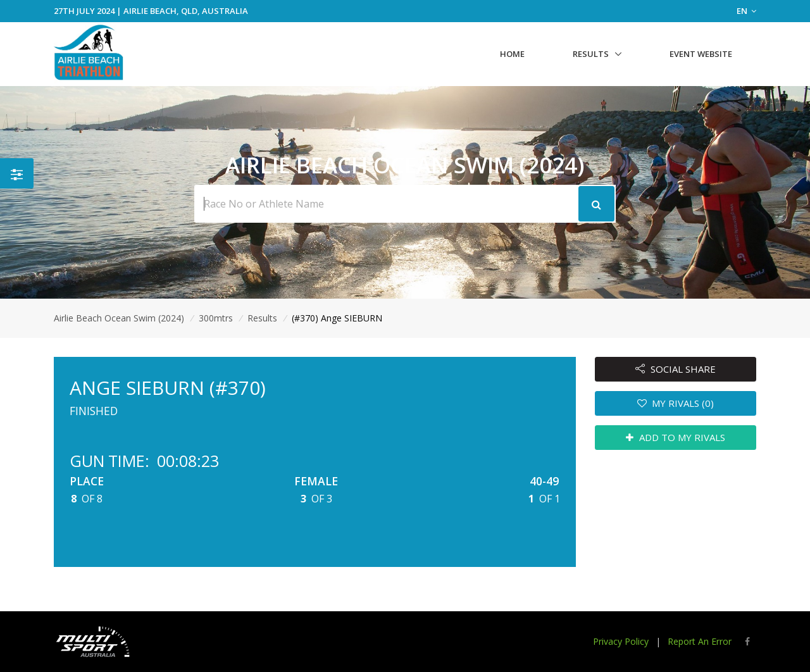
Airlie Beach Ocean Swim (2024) (119, 318)
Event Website (701, 54)
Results (591, 54)
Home (512, 54)
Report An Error (700, 641)
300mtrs (216, 318)
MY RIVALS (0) (676, 403)
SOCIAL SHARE (676, 369)
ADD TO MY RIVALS (676, 437)
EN (746, 11)
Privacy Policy (621, 641)
